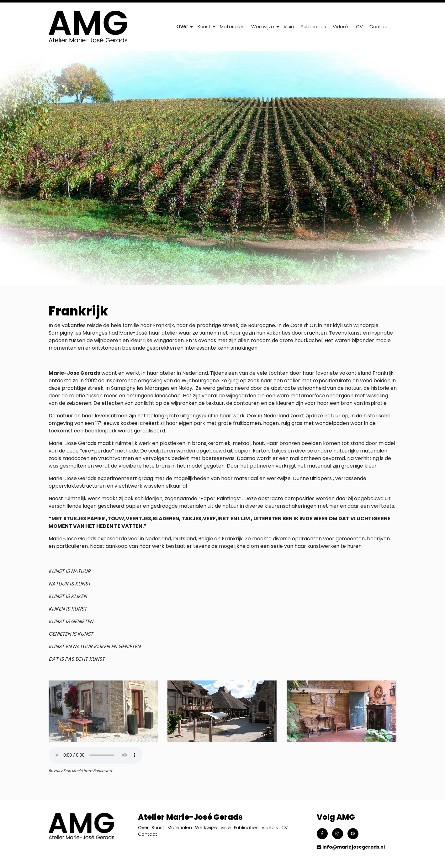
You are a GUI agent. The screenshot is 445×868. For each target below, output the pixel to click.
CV (359, 26)
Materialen (232, 26)
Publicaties (313, 26)
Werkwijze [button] (263, 26)
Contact (379, 26)
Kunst (158, 828)
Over (143, 828)
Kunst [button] (204, 26)
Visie (289, 26)
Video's (341, 26)
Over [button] (182, 26)
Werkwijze (206, 828)
